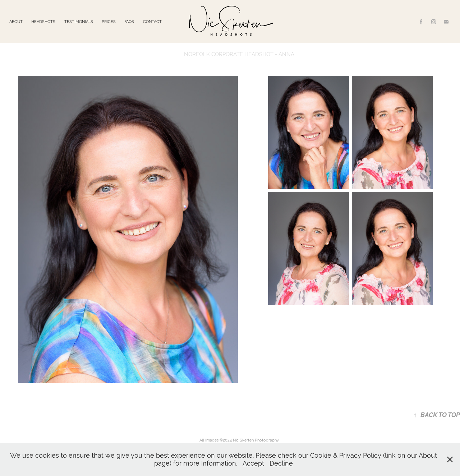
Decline (281, 463)
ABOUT (16, 22)
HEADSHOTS (43, 22)
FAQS (129, 22)
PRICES (109, 22)
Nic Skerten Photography (256, 440)
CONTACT (152, 22)
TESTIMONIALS (79, 22)
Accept (253, 463)
